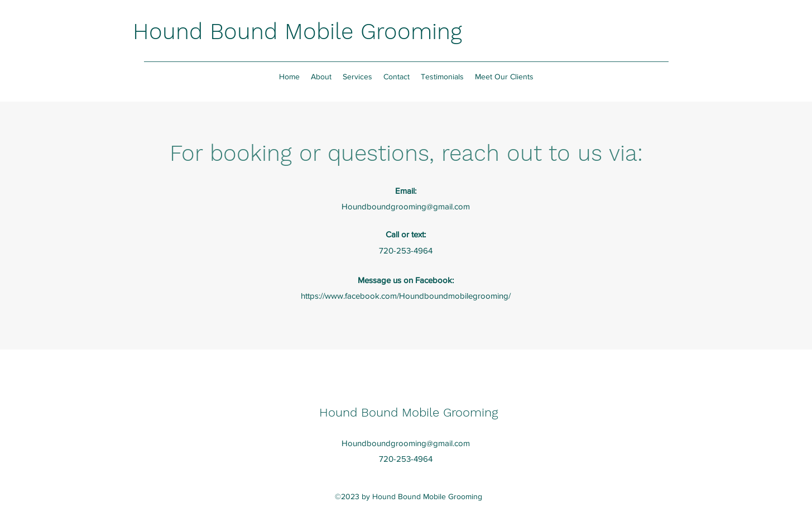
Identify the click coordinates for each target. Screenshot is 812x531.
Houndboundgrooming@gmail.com (406, 206)
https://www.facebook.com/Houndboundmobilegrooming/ (406, 296)
